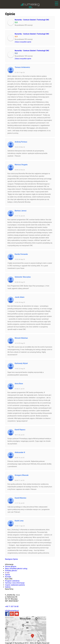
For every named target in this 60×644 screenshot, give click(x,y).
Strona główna (11, 566)
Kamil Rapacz (20, 430)
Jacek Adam (20, 297)
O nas (7, 573)
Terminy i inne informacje (15, 583)
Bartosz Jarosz (21, 211)
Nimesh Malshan (21, 338)
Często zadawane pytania (15, 585)
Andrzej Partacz (21, 142)
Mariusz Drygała (21, 165)
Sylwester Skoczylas (23, 277)
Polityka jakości (11, 571)
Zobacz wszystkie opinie (23, 42)
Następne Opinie (11, 559)
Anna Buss (19, 384)
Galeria (8, 587)
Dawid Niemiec (21, 498)
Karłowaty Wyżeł (21, 363)
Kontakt (8, 577)
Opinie (8, 575)
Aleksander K (20, 452)
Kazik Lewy (19, 521)
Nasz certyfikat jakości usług (16, 569)
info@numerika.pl (12, 611)
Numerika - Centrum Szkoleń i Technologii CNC (32, 20)
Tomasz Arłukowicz (22, 67)
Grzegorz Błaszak (22, 475)
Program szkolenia (12, 581)
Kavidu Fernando (21, 254)
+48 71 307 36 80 (12, 607)
